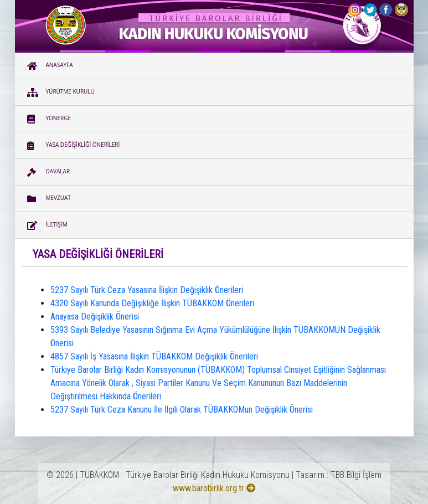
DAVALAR (49, 172)
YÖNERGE (49, 119)
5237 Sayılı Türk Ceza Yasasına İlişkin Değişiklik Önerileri (147, 290)
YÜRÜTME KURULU (61, 92)
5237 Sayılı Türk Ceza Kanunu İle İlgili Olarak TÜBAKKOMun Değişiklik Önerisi (182, 410)
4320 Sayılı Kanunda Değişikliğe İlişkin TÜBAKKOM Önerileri (152, 303)
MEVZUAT (49, 199)
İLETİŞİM (47, 225)
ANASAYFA (50, 66)
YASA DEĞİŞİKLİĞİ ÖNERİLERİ (74, 146)
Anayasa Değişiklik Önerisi (95, 317)
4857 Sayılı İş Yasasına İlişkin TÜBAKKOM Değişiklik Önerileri (154, 356)
